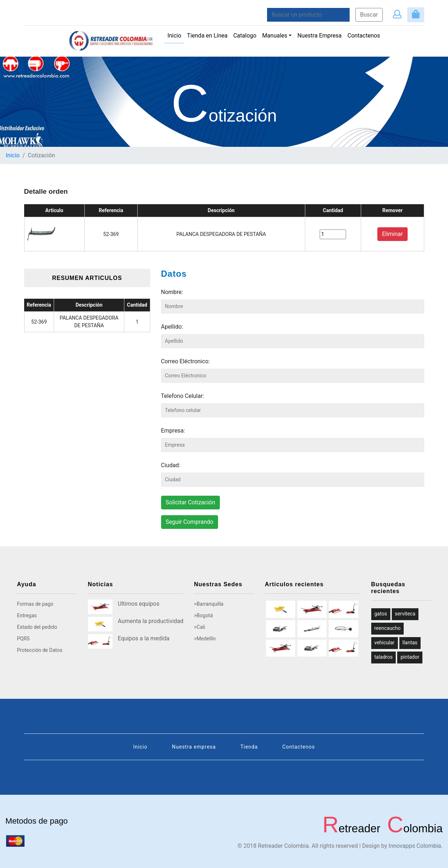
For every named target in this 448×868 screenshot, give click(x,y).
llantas (410, 643)
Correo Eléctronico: (185, 361)
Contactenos (364, 36)
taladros (384, 657)
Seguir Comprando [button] (190, 522)
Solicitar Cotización (191, 502)
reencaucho (388, 628)
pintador (410, 657)
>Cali (199, 627)
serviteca (405, 614)
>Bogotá (203, 615)
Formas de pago (35, 604)
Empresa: (173, 431)
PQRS (23, 639)
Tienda (249, 747)
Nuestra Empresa (320, 36)
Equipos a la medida (144, 638)
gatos (381, 614)
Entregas (27, 615)
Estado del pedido (37, 627)
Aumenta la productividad (151, 621)
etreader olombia (381, 829)
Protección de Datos (40, 650)
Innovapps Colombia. (416, 846)
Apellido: (172, 327)
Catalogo (245, 36)
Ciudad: (171, 465)
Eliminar (392, 234)
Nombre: (172, 292)
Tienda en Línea (207, 36)
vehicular (385, 643)
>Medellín (205, 639)
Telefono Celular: (183, 396)
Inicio (176, 35)
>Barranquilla (209, 604)
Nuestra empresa (194, 747)
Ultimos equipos (139, 604)
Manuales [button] (275, 36)
